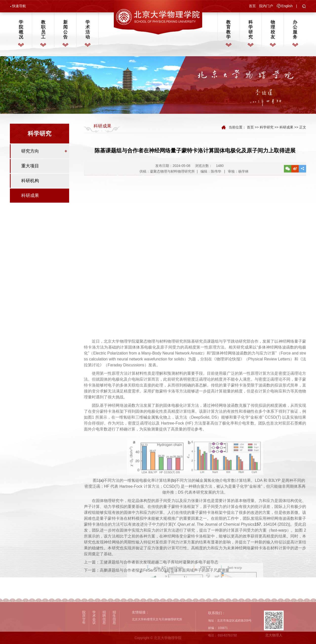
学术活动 (88, 32)
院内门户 (266, 6)
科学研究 (251, 32)
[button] (304, 7)
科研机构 (30, 185)
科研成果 (30, 200)
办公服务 (295, 32)
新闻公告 (65, 32)
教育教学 (228, 32)
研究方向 (30, 155)
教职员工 (43, 32)
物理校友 (273, 32)
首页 (252, 6)
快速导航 (19, 6)
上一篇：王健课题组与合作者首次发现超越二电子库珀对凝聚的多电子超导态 (151, 569)
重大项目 (30, 170)
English (287, 6)
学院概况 (21, 32)
